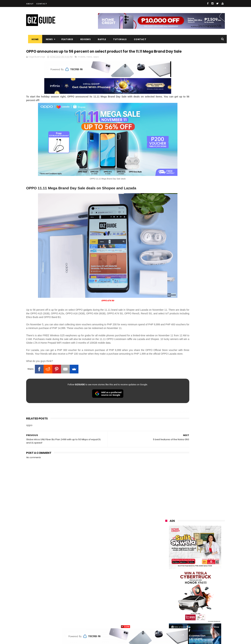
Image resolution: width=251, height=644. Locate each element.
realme (167, 557)
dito (183, 577)
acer (166, 577)
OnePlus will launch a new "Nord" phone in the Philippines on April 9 (203, 385)
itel (201, 590)
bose (201, 622)
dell (199, 602)
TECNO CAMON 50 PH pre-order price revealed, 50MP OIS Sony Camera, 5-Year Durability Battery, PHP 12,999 (204, 485)
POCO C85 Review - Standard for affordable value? (202, 450)
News (47, 39)
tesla (166, 622)
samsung (190, 544)
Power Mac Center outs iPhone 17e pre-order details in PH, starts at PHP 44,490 (203, 467)
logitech (168, 602)
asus (206, 557)
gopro (202, 615)
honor (187, 557)
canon (184, 590)
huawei (167, 544)
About (30, 4)
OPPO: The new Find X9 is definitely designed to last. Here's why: (191, 225)
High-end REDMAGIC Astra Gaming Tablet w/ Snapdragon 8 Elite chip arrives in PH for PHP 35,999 (204, 369)
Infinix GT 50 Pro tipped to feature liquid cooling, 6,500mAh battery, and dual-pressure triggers (204, 419)
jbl (184, 602)
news (89, 64)
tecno (205, 570)
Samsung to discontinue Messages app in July (199, 434)
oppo (96, 64)
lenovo (167, 570)
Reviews (84, 39)
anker (189, 609)
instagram (169, 609)
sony (187, 570)
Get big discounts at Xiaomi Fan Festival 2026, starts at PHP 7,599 (204, 335)
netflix (167, 590)
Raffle (100, 39)
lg (202, 564)
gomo (207, 609)
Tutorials (118, 39)
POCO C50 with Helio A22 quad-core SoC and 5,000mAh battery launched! (204, 351)
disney (167, 615)
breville (184, 622)
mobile (82, 64)
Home (33, 39)
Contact (42, 4)
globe (166, 564)
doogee (193, 596)
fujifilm (185, 583)
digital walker (170, 596)
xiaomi (186, 551)
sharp (204, 583)
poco (166, 583)
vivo (206, 551)
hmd (185, 615)
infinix (185, 564)
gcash (200, 577)
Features (65, 39)
